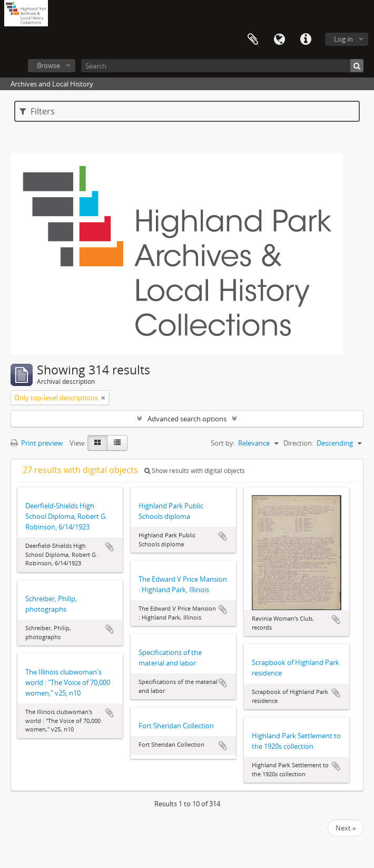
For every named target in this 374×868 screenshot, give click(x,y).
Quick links (306, 40)
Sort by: (223, 443)
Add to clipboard (110, 547)
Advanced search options (187, 419)
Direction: (298, 443)
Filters (37, 111)
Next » (346, 828)
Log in (343, 39)
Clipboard (253, 40)
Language (279, 40)
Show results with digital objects (195, 471)
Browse (48, 65)
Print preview (37, 443)
